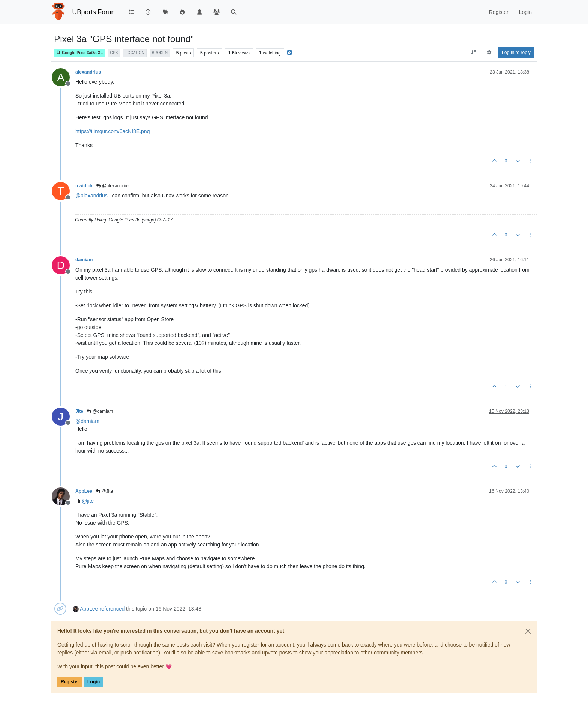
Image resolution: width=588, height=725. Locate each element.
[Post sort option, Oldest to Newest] (473, 53)
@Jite (104, 491)
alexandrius (88, 72)
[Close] (528, 631)
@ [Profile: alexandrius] (91, 196)
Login (94, 682)
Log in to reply (516, 53)
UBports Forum (95, 12)
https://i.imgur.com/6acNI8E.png (112, 131)
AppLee (84, 491)
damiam (84, 260)
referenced (112, 609)
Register (70, 682)
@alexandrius (113, 186)
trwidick (84, 186)
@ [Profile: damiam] (87, 421)
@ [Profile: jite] (88, 501)
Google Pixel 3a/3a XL (79, 53)
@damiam (100, 411)
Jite (79, 411)
